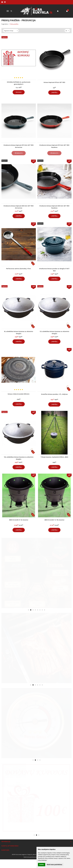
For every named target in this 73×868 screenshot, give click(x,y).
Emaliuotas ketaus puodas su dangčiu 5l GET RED (54, 270)
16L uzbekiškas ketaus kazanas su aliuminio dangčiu (19, 458)
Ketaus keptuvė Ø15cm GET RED (54, 82)
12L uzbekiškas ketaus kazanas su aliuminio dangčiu (54, 332)
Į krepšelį (54, 92)
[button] (28, 610)
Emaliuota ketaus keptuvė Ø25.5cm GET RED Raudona (54, 207)
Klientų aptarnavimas (10, 846)
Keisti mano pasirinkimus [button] (55, 865)
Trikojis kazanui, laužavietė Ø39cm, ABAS (54, 457)
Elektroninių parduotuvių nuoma (32, 857)
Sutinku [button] (42, 865)
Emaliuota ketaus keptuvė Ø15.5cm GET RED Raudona (54, 146)
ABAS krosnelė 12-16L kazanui (54, 520)
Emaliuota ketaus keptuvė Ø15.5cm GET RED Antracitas (19, 146)
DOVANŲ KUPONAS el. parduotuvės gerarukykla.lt (19, 83)
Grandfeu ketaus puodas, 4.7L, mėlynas (54, 394)
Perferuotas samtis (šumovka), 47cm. (19, 269)
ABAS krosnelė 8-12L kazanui (19, 520)
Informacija (6, 842)
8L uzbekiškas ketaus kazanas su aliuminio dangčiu (19, 332)
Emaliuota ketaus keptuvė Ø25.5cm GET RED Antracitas (19, 207)
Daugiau (19, 92)
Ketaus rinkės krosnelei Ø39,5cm (19, 394)
